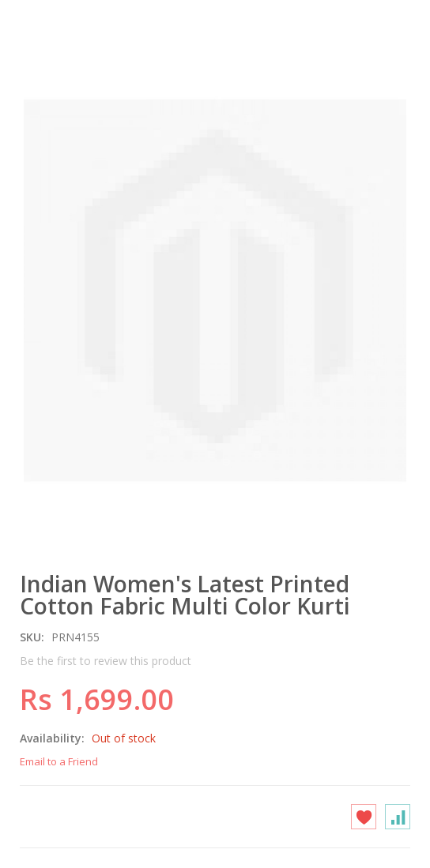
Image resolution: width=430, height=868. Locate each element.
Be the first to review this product (106, 661)
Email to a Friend (59, 761)
